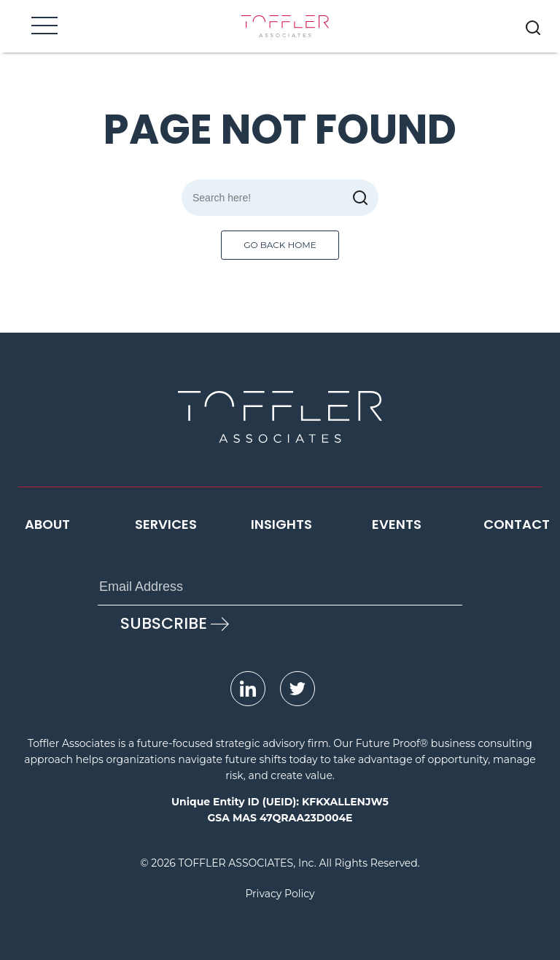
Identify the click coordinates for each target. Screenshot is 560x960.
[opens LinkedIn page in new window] (248, 689)
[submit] (360, 198)
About (47, 524)
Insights (281, 524)
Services (166, 524)
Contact (517, 524)
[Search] (280, 198)
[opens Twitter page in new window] (297, 689)
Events (397, 524)
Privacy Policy (280, 894)
